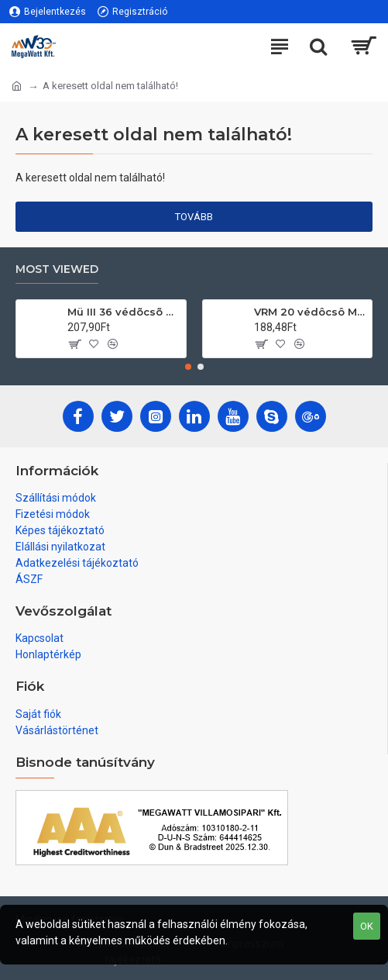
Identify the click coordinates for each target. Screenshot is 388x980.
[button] (188, 367)
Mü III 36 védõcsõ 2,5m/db (124, 312)
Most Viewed (57, 269)
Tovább (194, 217)
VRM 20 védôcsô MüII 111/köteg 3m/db (310, 312)
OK (367, 926)
